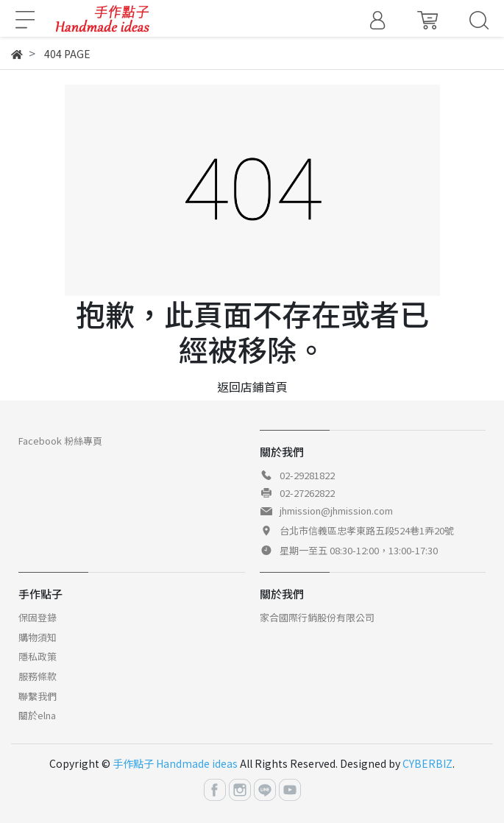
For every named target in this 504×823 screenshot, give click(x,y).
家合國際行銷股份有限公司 (317, 617)
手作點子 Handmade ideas (175, 763)
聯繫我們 (38, 696)
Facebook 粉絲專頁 (60, 441)
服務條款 (38, 676)
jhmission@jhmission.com (336, 511)
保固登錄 (38, 617)
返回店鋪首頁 (252, 386)
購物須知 (38, 637)
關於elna (37, 715)
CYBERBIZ (427, 763)
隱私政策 (38, 656)
